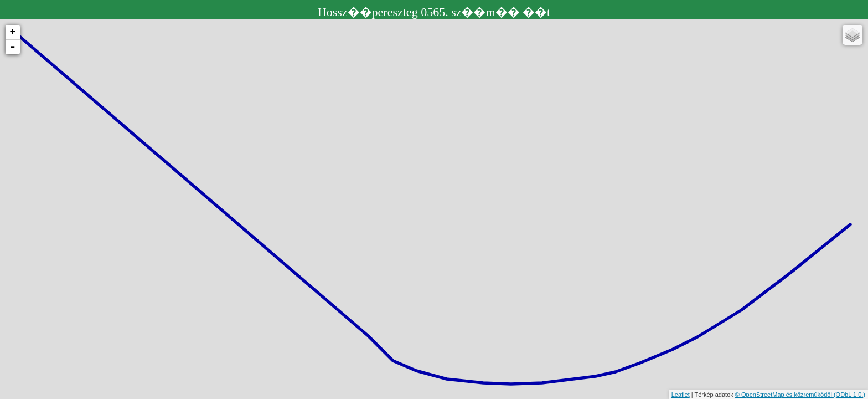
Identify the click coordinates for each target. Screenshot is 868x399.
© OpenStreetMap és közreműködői (784, 395)
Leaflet (681, 395)
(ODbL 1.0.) (849, 395)
